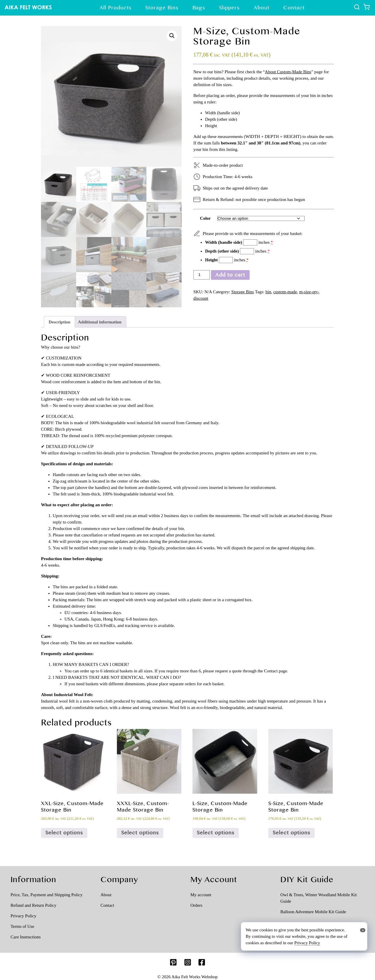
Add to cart (230, 275)
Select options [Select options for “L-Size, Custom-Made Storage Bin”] (216, 833)
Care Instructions (26, 937)
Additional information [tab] (100, 322)
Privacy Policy (23, 916)
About (262, 8)
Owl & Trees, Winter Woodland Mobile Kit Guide (319, 898)
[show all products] (358, 8)
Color (206, 218)
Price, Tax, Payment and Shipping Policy (47, 895)
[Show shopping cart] (366, 8)
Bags (199, 8)
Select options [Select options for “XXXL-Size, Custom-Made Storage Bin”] (140, 833)
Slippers (229, 8)
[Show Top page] (28, 8)
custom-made (285, 292)
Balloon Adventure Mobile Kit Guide (313, 912)
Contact (294, 8)
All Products (116, 8)
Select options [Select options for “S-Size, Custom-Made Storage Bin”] (292, 833)
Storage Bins (162, 8)
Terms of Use (22, 926)
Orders (196, 905)
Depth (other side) (222, 251)
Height (211, 260)
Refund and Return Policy (33, 905)
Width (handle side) (224, 242)
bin (268, 292)
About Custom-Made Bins (288, 72)
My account (201, 895)
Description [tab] (59, 322)
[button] (172, 36)
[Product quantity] (202, 275)
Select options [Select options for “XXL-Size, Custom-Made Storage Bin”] (64, 833)
